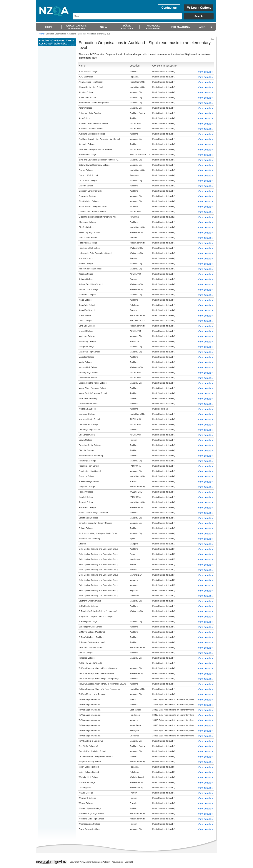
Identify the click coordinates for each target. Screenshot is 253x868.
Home (42, 34)
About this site (118, 862)
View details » (205, 72)
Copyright (129, 862)
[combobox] (145, 19)
